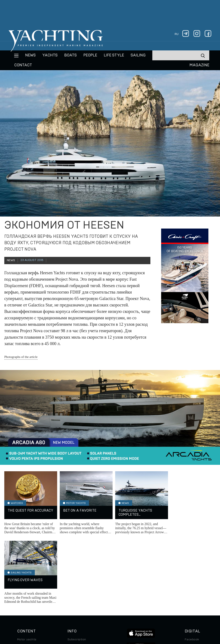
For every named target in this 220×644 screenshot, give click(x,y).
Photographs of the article (21, 357)
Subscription (77, 570)
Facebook (192, 570)
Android (191, 594)
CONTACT (23, 65)
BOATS (70, 55)
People (90, 55)
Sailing (138, 55)
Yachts (50, 55)
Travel (22, 588)
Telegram (192, 582)
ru (177, 34)
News (30, 55)
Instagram (192, 576)
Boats (21, 582)
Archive (73, 576)
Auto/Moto (25, 600)
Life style (114, 55)
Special (23, 594)
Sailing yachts (28, 576)
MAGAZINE (199, 65)
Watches (24, 606)
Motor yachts (27, 570)
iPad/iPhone (194, 588)
